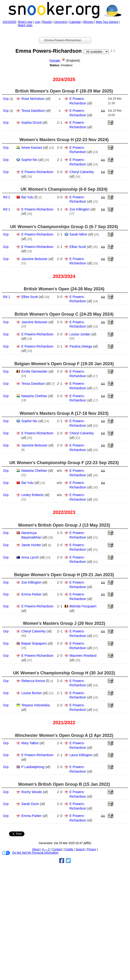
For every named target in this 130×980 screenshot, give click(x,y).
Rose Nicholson (33, 99)
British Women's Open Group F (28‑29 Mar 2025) (64, 91)
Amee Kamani (32, 148)
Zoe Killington (80, 209)
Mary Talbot (30, 743)
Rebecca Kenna (33, 681)
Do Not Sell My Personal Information (30, 853)
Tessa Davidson (33, 111)
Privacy (92, 849)
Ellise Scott (78, 247)
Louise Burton (32, 693)
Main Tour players (107, 22)
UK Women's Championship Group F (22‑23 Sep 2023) (64, 463)
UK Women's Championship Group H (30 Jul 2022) (64, 673)
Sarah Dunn (30, 804)
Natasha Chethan (34, 396)
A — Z (46, 849)
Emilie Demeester (34, 371)
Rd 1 (7, 209)
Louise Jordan (80, 334)
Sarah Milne (78, 234)
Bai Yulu (27, 197)
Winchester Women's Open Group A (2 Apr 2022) (64, 735)
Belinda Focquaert (83, 606)
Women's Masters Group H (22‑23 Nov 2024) (64, 140)
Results (47, 22)
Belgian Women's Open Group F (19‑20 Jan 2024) (64, 364)
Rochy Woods (32, 792)
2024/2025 (9, 22)
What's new (25, 22)
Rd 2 (7, 197)
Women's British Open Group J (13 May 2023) (64, 525)
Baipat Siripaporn (34, 643)
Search (80, 849)
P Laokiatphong (33, 767)
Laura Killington (81, 755)
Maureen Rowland (83, 656)
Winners (88, 22)
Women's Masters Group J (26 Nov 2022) (64, 623)
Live (37, 22)
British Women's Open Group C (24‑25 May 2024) (64, 314)
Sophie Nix (29, 160)
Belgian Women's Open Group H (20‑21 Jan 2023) (64, 575)
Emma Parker (32, 594)
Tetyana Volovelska (36, 705)
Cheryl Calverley (82, 172)
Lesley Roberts (32, 495)
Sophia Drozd (31, 123)
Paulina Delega (81, 346)
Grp (6, 99)
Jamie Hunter (31, 545)
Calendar (75, 22)
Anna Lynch (30, 557)
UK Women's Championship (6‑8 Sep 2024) (64, 189)
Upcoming (60, 22)
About (36, 849)
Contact (57, 849)
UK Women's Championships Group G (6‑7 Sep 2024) (64, 227)
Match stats (25, 25)
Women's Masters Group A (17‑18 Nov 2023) (64, 413)
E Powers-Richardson (37, 172)
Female (55, 60)
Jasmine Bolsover (35, 259)
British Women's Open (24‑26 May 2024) (64, 289)
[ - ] (113, 51)
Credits (69, 849)
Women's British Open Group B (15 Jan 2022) (64, 784)
